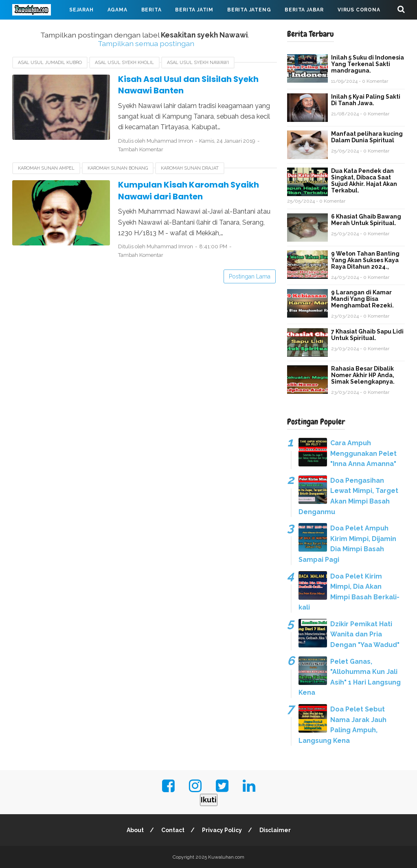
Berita (151, 10)
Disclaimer (275, 830)
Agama (117, 10)
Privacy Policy (222, 830)
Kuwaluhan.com (226, 857)
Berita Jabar (304, 10)
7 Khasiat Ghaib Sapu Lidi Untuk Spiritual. (367, 335)
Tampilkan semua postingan (146, 43)
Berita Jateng (249, 10)
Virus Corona (359, 10)
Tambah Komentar (141, 149)
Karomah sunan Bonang (118, 168)
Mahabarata (38, 29)
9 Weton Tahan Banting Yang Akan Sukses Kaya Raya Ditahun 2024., (365, 260)
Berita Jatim (194, 10)
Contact (173, 830)
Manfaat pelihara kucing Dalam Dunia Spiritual (367, 137)
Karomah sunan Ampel (46, 168)
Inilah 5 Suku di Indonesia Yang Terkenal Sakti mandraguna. (368, 64)
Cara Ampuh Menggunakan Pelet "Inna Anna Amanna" (363, 453)
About (135, 830)
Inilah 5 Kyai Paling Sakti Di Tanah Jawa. (366, 100)
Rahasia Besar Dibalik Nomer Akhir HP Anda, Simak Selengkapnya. (363, 375)
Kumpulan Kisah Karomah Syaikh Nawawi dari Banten (189, 191)
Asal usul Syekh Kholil (124, 63)
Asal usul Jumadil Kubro (50, 63)
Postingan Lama (250, 276)
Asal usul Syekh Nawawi (198, 63)
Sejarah (81, 10)
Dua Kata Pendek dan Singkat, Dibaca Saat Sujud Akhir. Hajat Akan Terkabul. (364, 181)
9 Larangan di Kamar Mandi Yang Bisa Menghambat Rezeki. (362, 299)
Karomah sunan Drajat (190, 168)
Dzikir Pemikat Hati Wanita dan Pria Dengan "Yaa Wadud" (365, 634)
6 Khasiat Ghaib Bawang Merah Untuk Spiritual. (366, 220)
